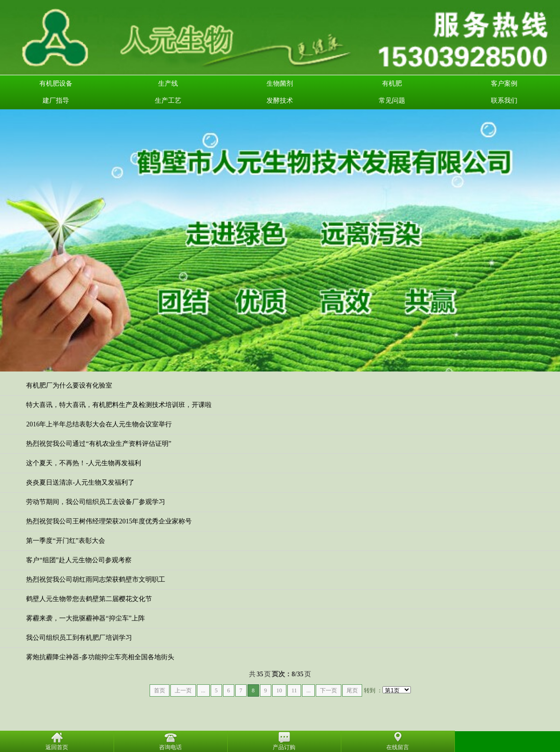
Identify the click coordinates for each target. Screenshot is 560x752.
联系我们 (504, 101)
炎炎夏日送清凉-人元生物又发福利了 (80, 482)
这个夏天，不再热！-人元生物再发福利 (84, 463)
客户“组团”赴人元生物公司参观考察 (79, 560)
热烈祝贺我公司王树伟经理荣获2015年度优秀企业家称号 (109, 521)
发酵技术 (280, 101)
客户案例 (504, 84)
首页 (160, 690)
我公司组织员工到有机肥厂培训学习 (79, 638)
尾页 (352, 690)
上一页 (183, 690)
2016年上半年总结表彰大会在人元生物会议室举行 (99, 424)
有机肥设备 (56, 84)
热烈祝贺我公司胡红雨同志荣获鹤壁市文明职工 (96, 579)
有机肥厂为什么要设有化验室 (69, 385)
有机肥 (392, 84)
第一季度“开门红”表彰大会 (65, 541)
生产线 (168, 84)
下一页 (329, 690)
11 (294, 690)
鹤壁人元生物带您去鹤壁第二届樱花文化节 (89, 599)
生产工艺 (168, 101)
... (203, 690)
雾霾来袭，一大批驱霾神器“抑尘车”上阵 (85, 618)
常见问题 (392, 101)
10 (279, 690)
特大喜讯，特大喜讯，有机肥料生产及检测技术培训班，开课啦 (119, 405)
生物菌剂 (280, 84)
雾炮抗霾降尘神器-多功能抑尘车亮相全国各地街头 (100, 657)
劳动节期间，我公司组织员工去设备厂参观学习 (96, 502)
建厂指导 (56, 101)
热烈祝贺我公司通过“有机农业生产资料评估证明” (98, 444)
